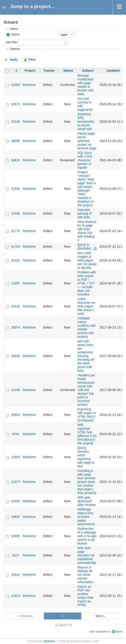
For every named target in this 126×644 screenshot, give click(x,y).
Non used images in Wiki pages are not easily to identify (87, 260)
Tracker (49, 71)
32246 (15, 122)
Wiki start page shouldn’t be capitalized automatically (87, 555)
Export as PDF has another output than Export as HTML (85, 596)
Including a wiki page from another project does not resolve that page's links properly (87, 482)
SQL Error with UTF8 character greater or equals (85, 160)
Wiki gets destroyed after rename (86, 501)
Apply (14, 60)
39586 (15, 141)
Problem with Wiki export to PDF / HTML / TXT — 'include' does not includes (87, 283)
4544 (15, 434)
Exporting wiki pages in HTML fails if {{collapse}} (87, 415)
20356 (15, 501)
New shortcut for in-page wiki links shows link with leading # (87, 231)
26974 (15, 327)
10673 (15, 104)
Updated (113, 71)
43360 (15, 85)
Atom (119, 632)
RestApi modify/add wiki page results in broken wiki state (85, 85)
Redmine (29, 85)
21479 (15, 482)
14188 (15, 390)
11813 (15, 596)
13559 (15, 457)
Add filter (11, 42)
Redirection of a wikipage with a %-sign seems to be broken (87, 536)
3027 (15, 555)
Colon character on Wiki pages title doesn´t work (86, 306)
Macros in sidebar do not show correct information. (86, 575)
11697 (15, 283)
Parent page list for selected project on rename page (87, 141)
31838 (15, 213)
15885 (15, 536)
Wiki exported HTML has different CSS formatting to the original (87, 434)
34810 (15, 160)
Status (15, 34)
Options (15, 49)
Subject (88, 71)
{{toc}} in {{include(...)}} (87, 247)
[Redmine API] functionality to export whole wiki (86, 122)
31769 (15, 247)
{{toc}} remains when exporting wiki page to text (86, 457)
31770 (15, 231)
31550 (15, 189)
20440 (15, 306)
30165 (15, 260)
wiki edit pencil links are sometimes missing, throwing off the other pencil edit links (86, 356)
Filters (14, 29)
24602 (15, 415)
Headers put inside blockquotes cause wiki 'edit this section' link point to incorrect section (86, 390)
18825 (15, 517)
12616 (15, 575)
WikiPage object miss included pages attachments (86, 517)
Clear (32, 60)
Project (30, 71)
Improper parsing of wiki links (84, 213)
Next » (100, 616)
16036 (15, 356)
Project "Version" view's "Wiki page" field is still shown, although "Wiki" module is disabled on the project (87, 189)
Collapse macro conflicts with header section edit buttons (86, 327)
